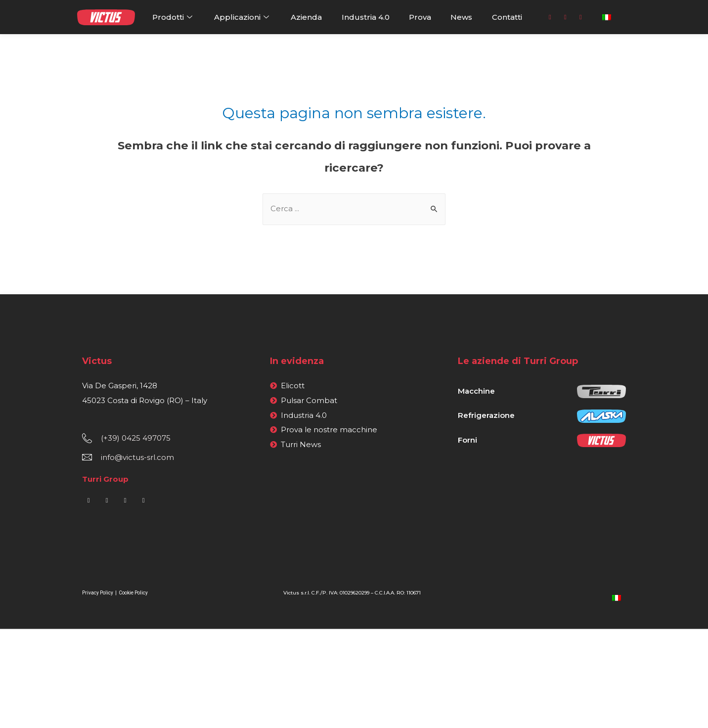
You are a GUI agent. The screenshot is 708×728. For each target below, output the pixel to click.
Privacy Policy (98, 593)
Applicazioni (243, 17)
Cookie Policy (133, 593)
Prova (420, 17)
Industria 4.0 (366, 17)
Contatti (507, 17)
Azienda (306, 17)
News (461, 17)
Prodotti (174, 17)
